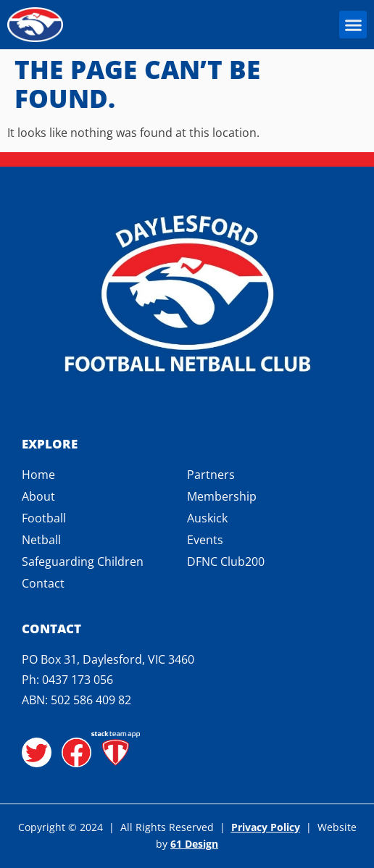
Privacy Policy (266, 827)
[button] (353, 25)
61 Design (194, 844)
